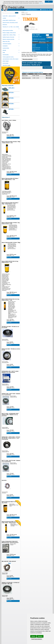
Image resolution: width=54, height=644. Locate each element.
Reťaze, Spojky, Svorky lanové (9, 33)
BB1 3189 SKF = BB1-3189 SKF (9, 561)
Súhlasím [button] (33, 636)
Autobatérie (11, 46)
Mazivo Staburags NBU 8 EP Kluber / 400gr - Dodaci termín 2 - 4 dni (10, 203)
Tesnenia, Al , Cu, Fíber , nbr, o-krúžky (11, 27)
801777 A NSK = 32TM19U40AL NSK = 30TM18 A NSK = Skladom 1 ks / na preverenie (10, 415)
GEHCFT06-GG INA (26, 78)
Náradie (11, 50)
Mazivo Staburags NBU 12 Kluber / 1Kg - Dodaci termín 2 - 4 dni (11, 223)
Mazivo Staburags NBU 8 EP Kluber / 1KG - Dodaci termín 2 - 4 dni (10, 179)
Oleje (11, 53)
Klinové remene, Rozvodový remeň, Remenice (10, 24)
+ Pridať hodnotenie (47, 68)
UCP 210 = (11, 92)
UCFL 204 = (12, 88)
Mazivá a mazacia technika (11, 39)
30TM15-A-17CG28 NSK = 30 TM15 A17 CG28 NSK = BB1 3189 (11, 583)
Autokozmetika (6, 48)
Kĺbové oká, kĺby (6, 42)
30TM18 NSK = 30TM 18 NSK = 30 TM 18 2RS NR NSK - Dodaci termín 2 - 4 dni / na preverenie (11, 438)
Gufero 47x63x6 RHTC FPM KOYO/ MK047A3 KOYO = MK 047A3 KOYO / (10, 542)
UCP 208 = (11, 98)
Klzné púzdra (5, 63)
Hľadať (17, 13)
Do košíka (9, 137)
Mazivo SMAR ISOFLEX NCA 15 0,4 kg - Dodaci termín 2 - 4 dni (11, 300)
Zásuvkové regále (6, 65)
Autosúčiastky (6, 55)
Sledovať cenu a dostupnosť (39, 39)
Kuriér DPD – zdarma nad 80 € (9, 16)
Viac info (41, 3)
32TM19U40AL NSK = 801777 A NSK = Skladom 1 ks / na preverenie (10, 372)
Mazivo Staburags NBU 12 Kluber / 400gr (11, 243)
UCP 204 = (11, 104)
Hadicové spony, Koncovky (11, 37)
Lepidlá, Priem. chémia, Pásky (11, 35)
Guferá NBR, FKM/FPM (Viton (9, 20)
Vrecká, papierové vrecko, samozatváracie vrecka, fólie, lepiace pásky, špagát (11, 59)
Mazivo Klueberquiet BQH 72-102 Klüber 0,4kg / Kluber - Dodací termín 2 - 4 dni (11, 522)
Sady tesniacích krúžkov (8, 30)
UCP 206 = (11, 109)
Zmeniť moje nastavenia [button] (37, 639)
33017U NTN (25, 76)
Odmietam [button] (40, 636)
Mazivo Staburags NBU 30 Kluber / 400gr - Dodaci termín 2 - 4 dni (11, 142)
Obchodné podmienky (32, 10)
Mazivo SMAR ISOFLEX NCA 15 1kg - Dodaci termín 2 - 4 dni (10, 262)
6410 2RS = (4, 480)
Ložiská (11, 18)
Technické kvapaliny (11, 44)
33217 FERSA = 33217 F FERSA (9, 120)
